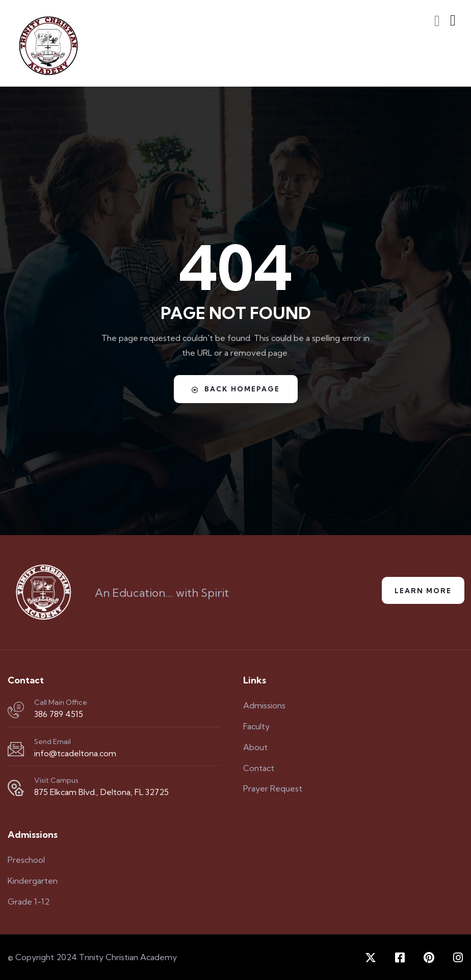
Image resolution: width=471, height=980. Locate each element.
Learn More (423, 591)
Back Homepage (236, 389)
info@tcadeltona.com (75, 753)
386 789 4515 (59, 714)
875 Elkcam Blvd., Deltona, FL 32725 (101, 792)
